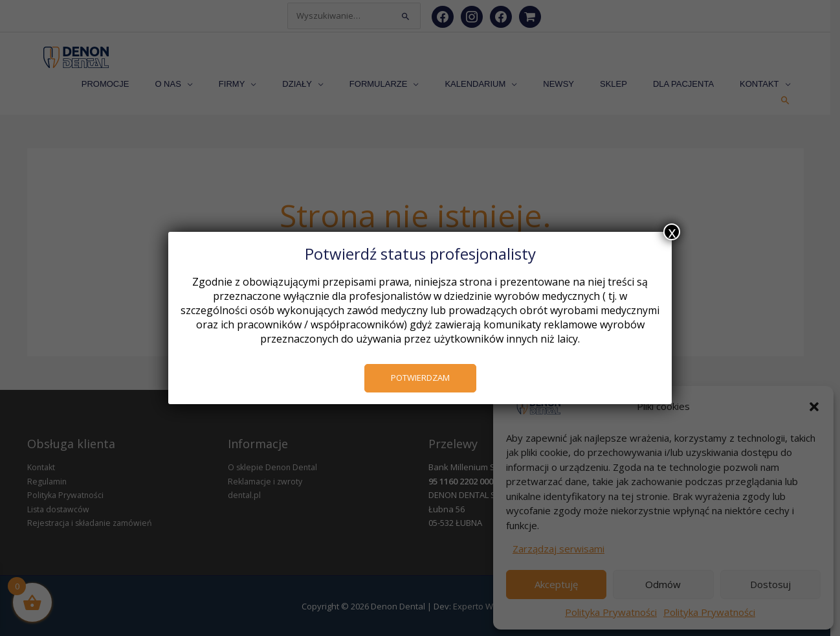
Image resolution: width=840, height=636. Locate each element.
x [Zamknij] (672, 232)
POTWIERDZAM (420, 378)
